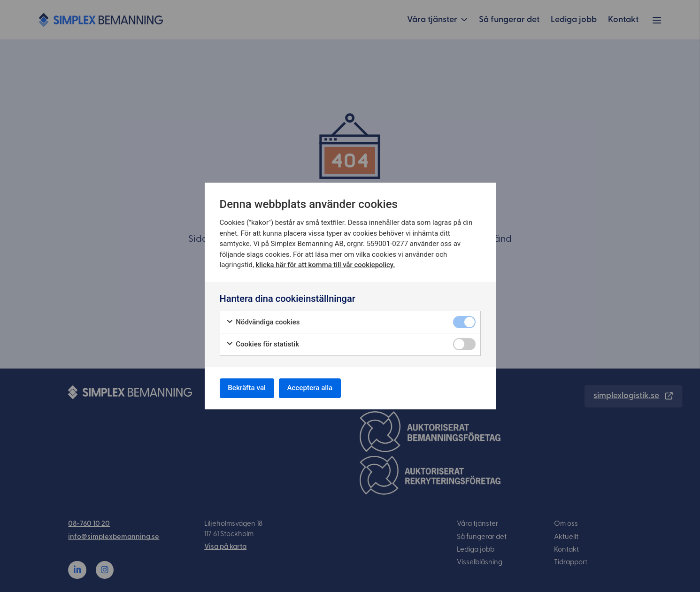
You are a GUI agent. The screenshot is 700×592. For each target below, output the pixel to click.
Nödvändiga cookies (263, 321)
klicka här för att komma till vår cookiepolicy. (326, 263)
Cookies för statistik (263, 343)
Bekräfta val (250, 388)
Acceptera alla (318, 388)
